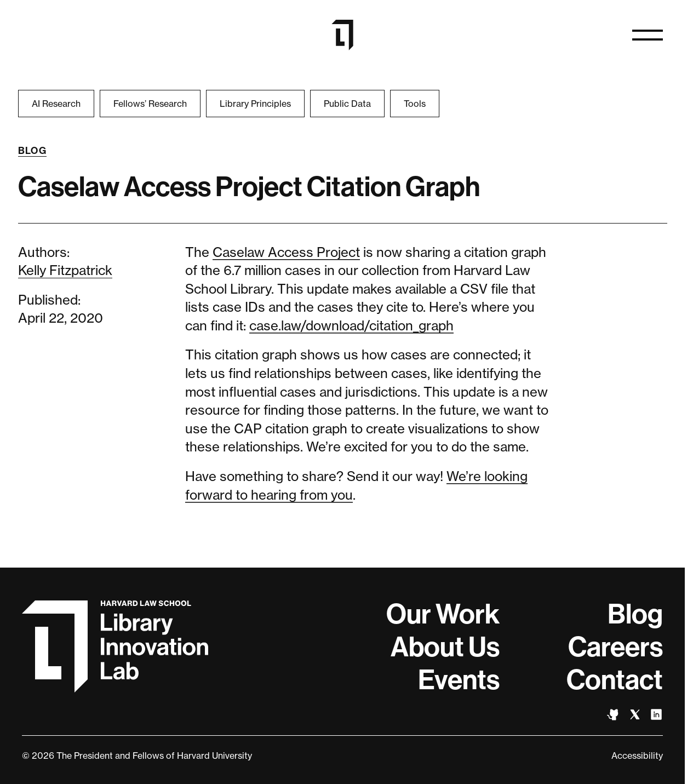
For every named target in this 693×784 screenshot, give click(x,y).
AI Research (56, 104)
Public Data (347, 104)
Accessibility (637, 756)
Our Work (443, 614)
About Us (445, 647)
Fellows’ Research (150, 104)
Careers (615, 647)
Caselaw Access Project (286, 252)
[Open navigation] (648, 35)
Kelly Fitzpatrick (65, 270)
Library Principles (255, 104)
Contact (615, 680)
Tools (415, 104)
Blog (33, 151)
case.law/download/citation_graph (351, 326)
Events (459, 680)
